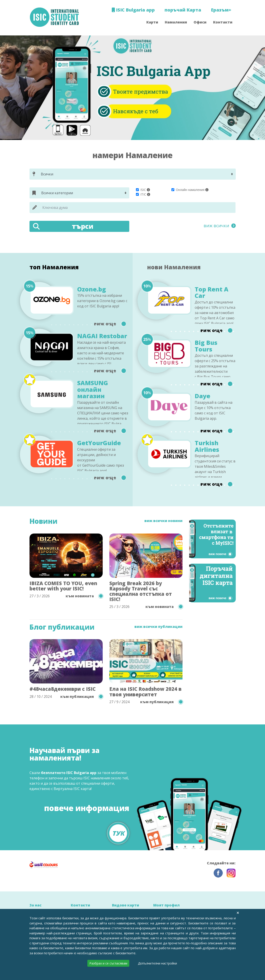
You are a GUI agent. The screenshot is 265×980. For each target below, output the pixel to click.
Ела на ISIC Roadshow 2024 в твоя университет (145, 691)
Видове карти (126, 905)
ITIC (143, 194)
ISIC (143, 190)
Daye (202, 396)
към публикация (81, 697)
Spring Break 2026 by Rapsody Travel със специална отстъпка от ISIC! (141, 591)
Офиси (200, 22)
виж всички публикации (158, 627)
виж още (110, 324)
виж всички (220, 226)
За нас (35, 905)
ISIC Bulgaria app (133, 10)
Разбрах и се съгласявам (108, 963)
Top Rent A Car (212, 292)
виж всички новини (163, 521)
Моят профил (166, 905)
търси (63, 226)
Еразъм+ (221, 10)
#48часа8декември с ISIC (63, 689)
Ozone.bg (92, 289)
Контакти (223, 22)
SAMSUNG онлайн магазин (93, 389)
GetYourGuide (99, 443)
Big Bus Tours (206, 346)
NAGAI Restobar (102, 336)
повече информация (87, 821)
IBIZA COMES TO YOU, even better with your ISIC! (63, 586)
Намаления (176, 22)
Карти (152, 22)
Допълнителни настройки (157, 963)
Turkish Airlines (207, 446)
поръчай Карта (183, 10)
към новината (84, 596)
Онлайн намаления (190, 190)
